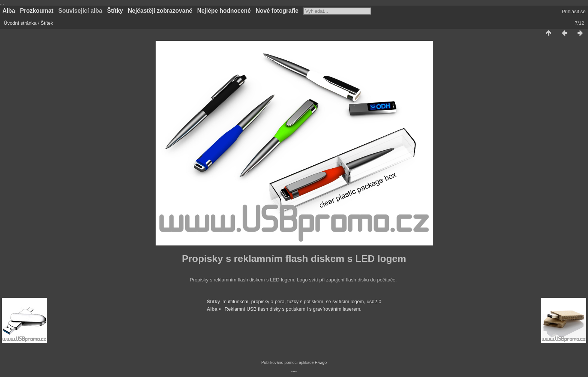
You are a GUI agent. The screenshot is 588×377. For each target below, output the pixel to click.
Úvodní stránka (20, 23)
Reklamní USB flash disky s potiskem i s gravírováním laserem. (293, 309)
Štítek (47, 23)
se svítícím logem (345, 301)
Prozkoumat (37, 11)
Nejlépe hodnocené (224, 11)
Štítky (115, 11)
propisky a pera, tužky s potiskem (287, 301)
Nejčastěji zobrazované (160, 11)
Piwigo (321, 362)
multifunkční (235, 301)
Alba (9, 11)
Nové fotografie (277, 11)
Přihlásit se (574, 11)
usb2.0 (374, 301)
